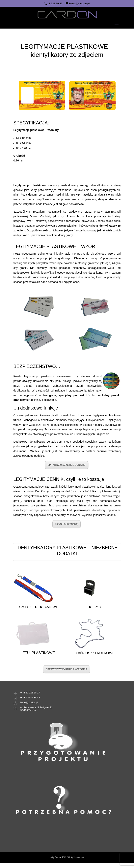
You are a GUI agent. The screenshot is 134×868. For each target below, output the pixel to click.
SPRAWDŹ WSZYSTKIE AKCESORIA (67, 669)
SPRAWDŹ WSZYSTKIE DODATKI (67, 465)
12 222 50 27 (55, 3)
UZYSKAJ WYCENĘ (67, 524)
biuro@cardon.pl (29, 703)
